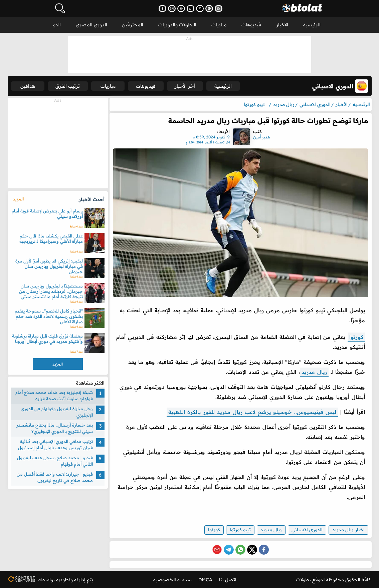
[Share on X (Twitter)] (252, 550)
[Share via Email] (217, 550)
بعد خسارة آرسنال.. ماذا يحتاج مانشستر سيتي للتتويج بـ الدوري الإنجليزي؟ (55, 428)
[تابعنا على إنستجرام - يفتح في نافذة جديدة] (172, 9)
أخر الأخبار (185, 86)
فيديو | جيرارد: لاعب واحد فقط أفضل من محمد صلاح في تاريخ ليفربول (55, 477)
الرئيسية (312, 25)
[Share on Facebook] (264, 550)
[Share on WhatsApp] (240, 550)
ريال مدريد (314, 372)
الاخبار (282, 25)
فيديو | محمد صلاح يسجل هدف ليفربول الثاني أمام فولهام (55, 461)
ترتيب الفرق (68, 86)
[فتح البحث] (60, 8)
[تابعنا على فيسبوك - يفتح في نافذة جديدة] (162, 9)
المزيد (18, 199)
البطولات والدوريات (177, 25)
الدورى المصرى (91, 25)
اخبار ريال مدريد (348, 530)
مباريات (219, 25)
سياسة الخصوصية (172, 580)
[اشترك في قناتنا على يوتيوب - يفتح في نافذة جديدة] (181, 9)
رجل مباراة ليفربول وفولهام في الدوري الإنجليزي (57, 412)
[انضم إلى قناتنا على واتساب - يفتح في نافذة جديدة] (209, 9)
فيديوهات (251, 25)
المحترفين (133, 25)
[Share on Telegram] (229, 550)
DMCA (205, 580)
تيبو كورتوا (240, 530)
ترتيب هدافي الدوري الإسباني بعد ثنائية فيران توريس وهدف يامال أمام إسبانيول (55, 445)
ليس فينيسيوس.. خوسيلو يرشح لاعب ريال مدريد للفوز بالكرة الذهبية (252, 412)
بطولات (304, 580)
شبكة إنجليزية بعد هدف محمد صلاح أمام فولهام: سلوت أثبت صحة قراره (54, 396)
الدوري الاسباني (307, 530)
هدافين (28, 86)
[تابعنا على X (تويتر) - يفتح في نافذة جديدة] (200, 9)
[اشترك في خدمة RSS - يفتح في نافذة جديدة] (219, 9)
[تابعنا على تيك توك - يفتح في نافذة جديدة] (191, 9)
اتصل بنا (228, 580)
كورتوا (356, 337)
